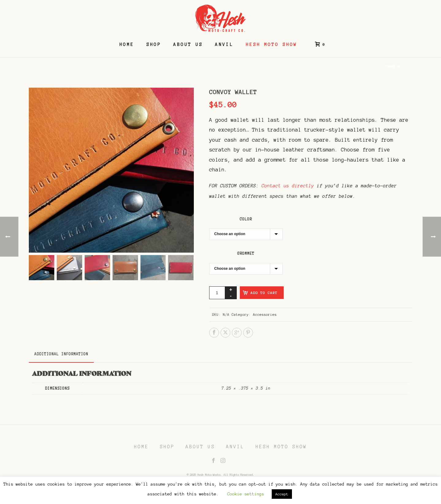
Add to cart (264, 293)
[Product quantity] (217, 293)
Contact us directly (288, 186)
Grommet (246, 254)
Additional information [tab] (61, 354)
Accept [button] (282, 494)
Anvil (224, 44)
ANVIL (235, 447)
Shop (154, 44)
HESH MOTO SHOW (281, 447)
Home (127, 44)
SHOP (167, 447)
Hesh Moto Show (271, 44)
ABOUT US (200, 447)
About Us (188, 44)
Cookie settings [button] (246, 494)
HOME (141, 447)
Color (246, 219)
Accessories (369, 67)
